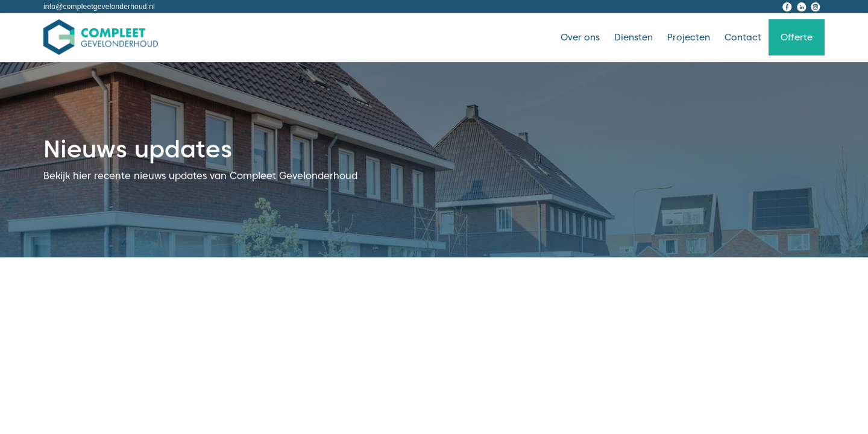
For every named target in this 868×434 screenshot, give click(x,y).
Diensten (634, 37)
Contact (743, 37)
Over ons (580, 37)
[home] (101, 37)
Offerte (797, 37)
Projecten (689, 37)
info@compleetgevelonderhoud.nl (99, 7)
